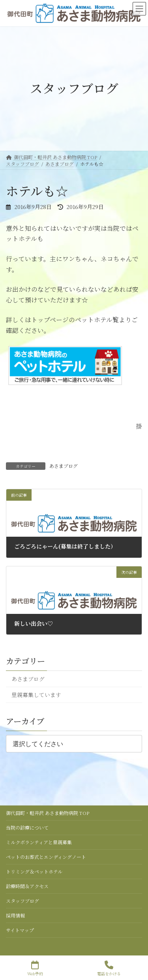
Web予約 (35, 968)
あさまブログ (64, 466)
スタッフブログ (22, 901)
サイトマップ (20, 930)
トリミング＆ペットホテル (34, 871)
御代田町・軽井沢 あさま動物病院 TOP (48, 813)
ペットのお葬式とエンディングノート (46, 857)
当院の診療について (27, 827)
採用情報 (15, 915)
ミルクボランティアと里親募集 (39, 842)
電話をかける (109, 968)
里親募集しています (36, 695)
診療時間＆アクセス (27, 886)
